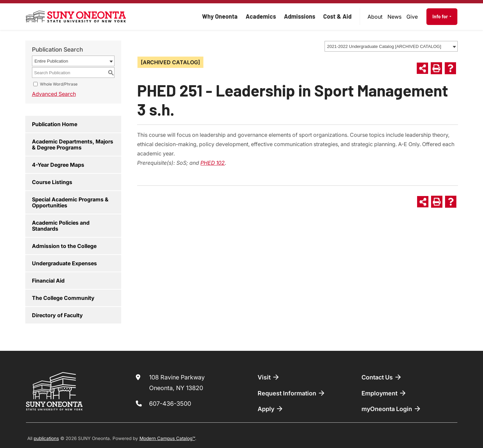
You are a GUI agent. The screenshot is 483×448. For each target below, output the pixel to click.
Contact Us (382, 377)
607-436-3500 (170, 404)
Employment (384, 393)
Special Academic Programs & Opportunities (70, 202)
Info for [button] (441, 16)
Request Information (292, 393)
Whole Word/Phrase (59, 84)
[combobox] (391, 46)
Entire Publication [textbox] (51, 61)
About (375, 17)
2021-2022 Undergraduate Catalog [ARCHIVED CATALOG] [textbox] (384, 46)
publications (46, 438)
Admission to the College (64, 246)
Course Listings (52, 182)
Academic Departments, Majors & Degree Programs (73, 144)
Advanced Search (54, 94)
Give (412, 17)
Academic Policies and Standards (61, 226)
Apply (271, 409)
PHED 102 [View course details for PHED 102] (213, 163)
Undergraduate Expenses (64, 263)
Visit (269, 377)
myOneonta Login (391, 409)
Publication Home (55, 124)
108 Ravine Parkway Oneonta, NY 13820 (177, 383)
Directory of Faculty (57, 315)
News (394, 17)
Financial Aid (48, 281)
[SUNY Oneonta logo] (76, 17)
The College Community (63, 298)
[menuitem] (375, 17)
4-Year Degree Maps (58, 165)
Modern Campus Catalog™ (167, 438)
